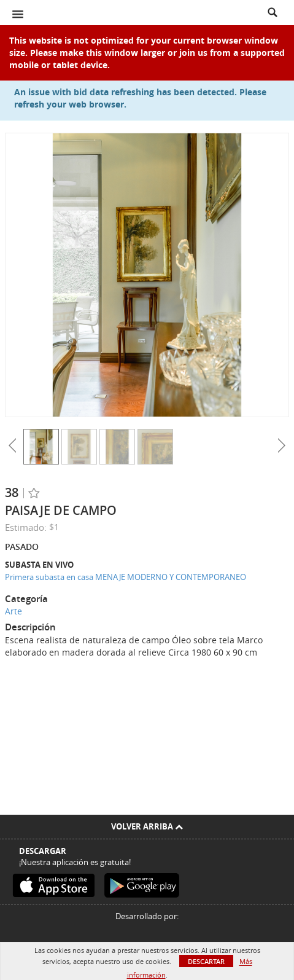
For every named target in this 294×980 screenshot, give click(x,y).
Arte (14, 611)
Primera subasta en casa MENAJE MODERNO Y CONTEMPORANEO (126, 577)
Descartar (206, 961)
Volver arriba (147, 826)
